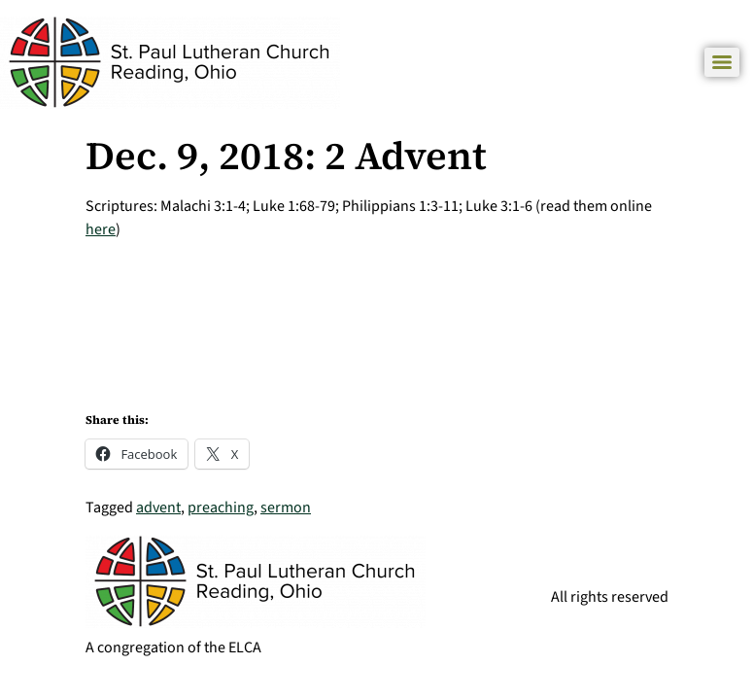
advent (158, 507)
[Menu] (722, 62)
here (101, 229)
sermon (286, 507)
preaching (221, 507)
